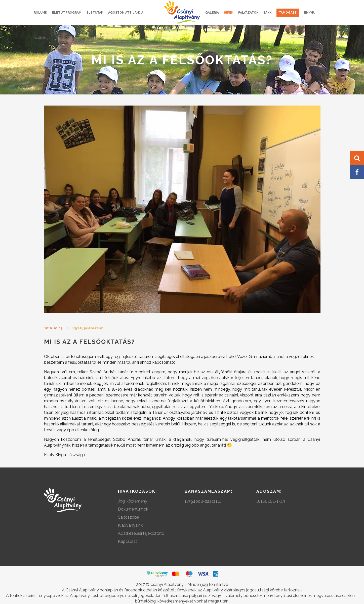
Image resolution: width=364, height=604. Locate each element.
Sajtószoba (129, 517)
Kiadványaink (130, 525)
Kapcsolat (128, 541)
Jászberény (93, 328)
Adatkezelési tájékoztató (141, 533)
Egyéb (77, 328)
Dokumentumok (133, 509)
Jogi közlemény (133, 501)
